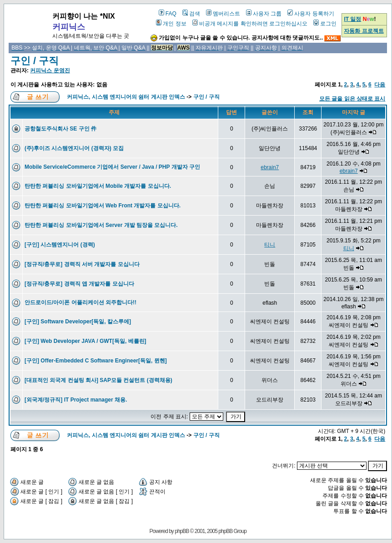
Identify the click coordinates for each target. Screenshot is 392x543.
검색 (191, 14)
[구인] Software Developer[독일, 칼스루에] (78, 322)
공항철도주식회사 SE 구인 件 (60, 129)
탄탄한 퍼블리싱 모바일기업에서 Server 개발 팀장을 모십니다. (101, 225)
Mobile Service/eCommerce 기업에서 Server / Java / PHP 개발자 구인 (112, 167)
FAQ (168, 14)
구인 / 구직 (35, 61)
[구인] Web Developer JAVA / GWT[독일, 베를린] (85, 341)
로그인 (325, 24)
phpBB (182, 531)
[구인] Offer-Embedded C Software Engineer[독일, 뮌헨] (96, 361)
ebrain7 (270, 167)
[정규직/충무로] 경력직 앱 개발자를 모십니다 (79, 284)
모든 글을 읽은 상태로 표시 (352, 99)
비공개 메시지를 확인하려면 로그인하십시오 (250, 24)
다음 (380, 85)
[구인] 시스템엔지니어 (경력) (60, 245)
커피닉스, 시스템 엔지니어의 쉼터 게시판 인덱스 (126, 97)
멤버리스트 (223, 14)
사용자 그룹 (264, 14)
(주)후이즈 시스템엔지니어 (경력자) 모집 (74, 148)
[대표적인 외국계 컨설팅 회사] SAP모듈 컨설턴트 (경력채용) (98, 380)
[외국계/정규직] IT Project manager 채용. (76, 400)
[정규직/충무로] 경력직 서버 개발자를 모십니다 (82, 264)
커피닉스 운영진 (50, 70)
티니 (270, 245)
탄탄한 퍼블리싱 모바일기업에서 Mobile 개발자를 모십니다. (98, 186)
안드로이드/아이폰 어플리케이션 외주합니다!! (80, 302)
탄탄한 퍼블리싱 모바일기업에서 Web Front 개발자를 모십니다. (103, 206)
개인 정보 (171, 24)
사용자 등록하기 (311, 14)
